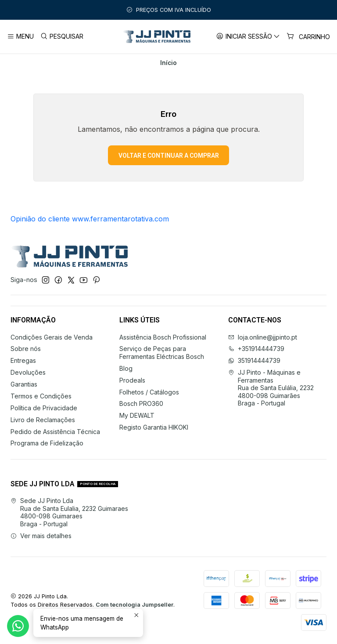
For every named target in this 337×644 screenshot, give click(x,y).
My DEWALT (137, 415)
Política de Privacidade (44, 408)
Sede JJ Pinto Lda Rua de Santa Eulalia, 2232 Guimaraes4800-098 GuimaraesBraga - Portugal (69, 512)
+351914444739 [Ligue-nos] (256, 349)
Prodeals (132, 380)
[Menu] (20, 37)
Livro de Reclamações (43, 420)
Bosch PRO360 (141, 403)
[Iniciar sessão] (248, 37)
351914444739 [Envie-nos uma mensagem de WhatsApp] (254, 360)
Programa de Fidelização (47, 443)
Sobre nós (26, 349)
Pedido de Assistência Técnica (55, 432)
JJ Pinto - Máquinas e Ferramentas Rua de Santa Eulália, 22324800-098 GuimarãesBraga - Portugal (271, 388)
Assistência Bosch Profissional (163, 337)
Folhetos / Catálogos (149, 392)
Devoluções (28, 372)
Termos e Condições (41, 396)
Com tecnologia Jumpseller (134, 605)
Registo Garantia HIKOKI (154, 427)
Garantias (24, 384)
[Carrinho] (308, 37)
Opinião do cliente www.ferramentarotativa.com (90, 219)
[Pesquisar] (61, 37)
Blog (126, 368)
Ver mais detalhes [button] (41, 536)
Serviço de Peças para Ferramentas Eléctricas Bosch (162, 353)
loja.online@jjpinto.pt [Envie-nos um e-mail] (263, 337)
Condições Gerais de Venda (52, 337)
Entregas (23, 360)
